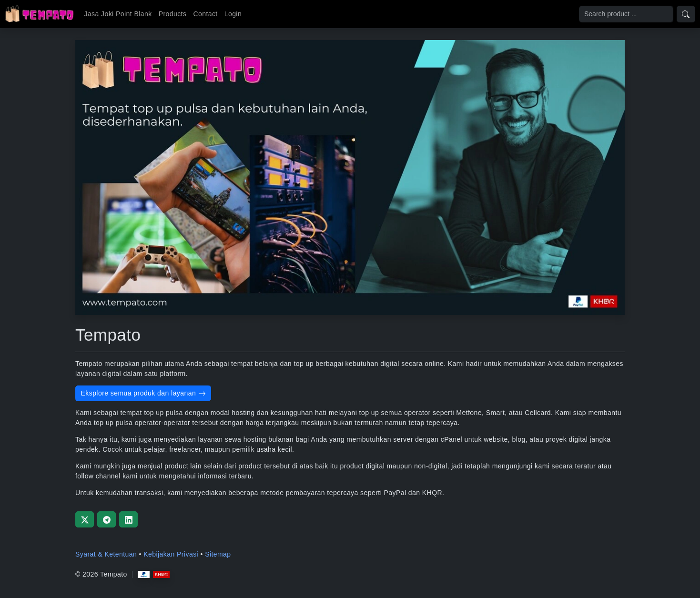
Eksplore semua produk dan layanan (143, 393)
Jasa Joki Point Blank (118, 14)
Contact (205, 14)
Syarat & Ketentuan (106, 554)
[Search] (626, 14)
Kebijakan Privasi (171, 554)
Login (233, 14)
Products (173, 14)
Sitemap (218, 554)
